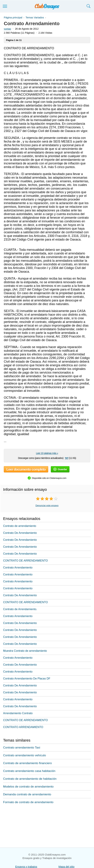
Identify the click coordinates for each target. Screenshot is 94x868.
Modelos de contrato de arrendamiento (28, 787)
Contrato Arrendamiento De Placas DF (27, 679)
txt (67, 458)
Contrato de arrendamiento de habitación (30, 779)
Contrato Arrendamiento (18, 568)
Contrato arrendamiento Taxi (22, 748)
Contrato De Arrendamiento (20, 533)
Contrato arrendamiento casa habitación (29, 771)
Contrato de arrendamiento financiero (27, 763)
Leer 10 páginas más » (47, 453)
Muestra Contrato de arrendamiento (25, 651)
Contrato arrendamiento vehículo (25, 755)
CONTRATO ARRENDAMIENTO (23, 727)
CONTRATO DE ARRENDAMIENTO (25, 561)
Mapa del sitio (66, 867)
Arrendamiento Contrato (18, 713)
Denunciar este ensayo (47, 505)
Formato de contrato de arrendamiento (28, 802)
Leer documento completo (26, 469)
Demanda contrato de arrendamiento (27, 794)
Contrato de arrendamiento (20, 526)
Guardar (60, 469)
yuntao (7, 29)
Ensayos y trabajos (26, 867)
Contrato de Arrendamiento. (20, 609)
